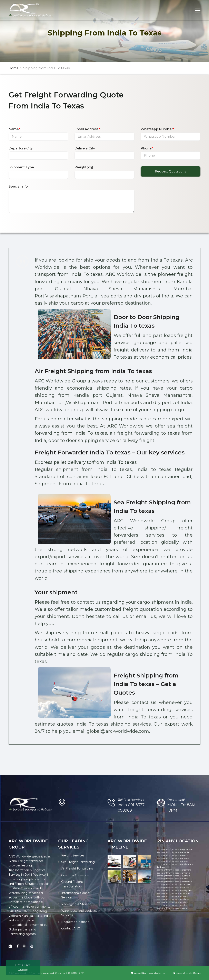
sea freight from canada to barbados (174, 893)
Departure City (21, 148)
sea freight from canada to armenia (174, 873)
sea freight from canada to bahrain (173, 888)
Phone (147, 148)
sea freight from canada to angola (173, 861)
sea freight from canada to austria (173, 879)
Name (14, 129)
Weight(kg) (84, 167)
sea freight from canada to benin (172, 908)
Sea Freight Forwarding (78, 862)
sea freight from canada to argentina (174, 870)
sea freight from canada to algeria (173, 855)
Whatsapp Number (157, 129)
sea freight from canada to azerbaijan (175, 882)
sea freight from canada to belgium (174, 902)
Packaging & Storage (76, 904)
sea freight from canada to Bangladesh (175, 890)
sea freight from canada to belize (172, 905)
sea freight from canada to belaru (173, 896)
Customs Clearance (75, 875)
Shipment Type (21, 167)
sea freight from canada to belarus (173, 899)
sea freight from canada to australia (174, 876)
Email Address (87, 129)
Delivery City (85, 148)
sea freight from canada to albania (173, 852)
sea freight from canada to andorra (173, 858)
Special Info (18, 186)
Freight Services (73, 855)
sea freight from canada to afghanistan (175, 849)
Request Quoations (75, 922)
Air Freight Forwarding (77, 868)
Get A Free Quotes (23, 967)
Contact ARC (71, 928)
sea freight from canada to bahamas (174, 884)
